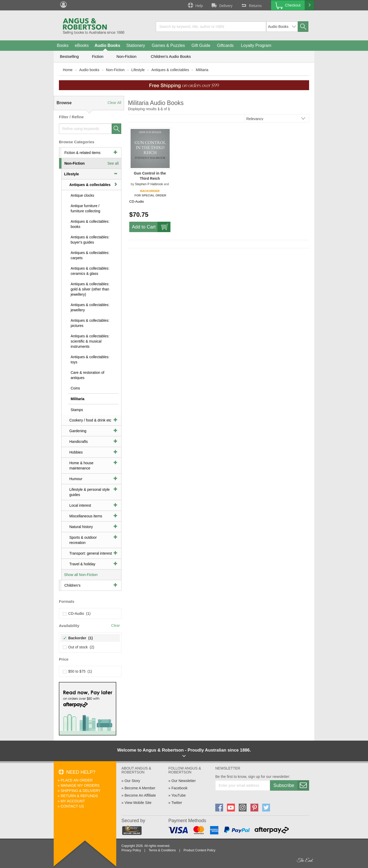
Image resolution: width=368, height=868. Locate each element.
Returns (251, 5)
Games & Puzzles (168, 45)
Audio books (89, 70)
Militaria (202, 70)
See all (113, 163)
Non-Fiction (127, 56)
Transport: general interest (91, 553)
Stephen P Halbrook (149, 184)
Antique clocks (82, 195)
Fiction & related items (82, 153)
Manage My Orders (80, 785)
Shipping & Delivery (81, 791)
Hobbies (76, 452)
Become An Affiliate (140, 795)
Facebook (179, 788)
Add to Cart (151, 227)
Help (195, 5)
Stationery (136, 45)
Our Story (132, 781)
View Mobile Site (138, 803)
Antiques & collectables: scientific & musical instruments (90, 341)
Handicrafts (79, 442)
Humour (76, 479)
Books (63, 45)
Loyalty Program (256, 45)
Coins (75, 388)
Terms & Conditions (162, 850)
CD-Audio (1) (77, 613)
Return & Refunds (79, 796)
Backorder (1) (78, 638)
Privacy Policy (131, 850)
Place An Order (77, 780)
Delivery (222, 5)
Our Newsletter (184, 781)
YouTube (178, 795)
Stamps (77, 410)
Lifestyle (138, 70)
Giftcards (225, 45)
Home (68, 70)
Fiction (98, 56)
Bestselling (69, 56)
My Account (73, 801)
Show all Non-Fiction (81, 575)
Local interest (80, 505)
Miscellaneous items (86, 516)
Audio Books (108, 45)
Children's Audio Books (171, 56)
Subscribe (291, 785)
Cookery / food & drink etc (90, 420)
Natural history (81, 527)
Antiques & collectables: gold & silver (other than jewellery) (90, 289)
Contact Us (72, 806)
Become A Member (140, 788)
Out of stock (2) (79, 647)
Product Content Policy (199, 850)
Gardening (78, 431)
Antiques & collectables (170, 70)
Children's (72, 585)
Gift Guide (201, 45)
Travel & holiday (82, 564)
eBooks (82, 45)
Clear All (114, 103)
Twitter (177, 803)
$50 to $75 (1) (78, 671)
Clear (116, 625)
